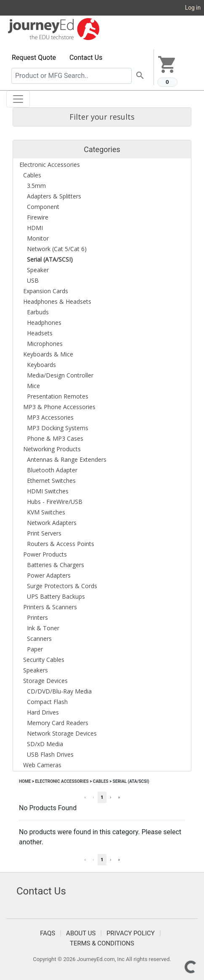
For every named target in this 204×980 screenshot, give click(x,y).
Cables (101, 781)
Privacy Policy (131, 933)
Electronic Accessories (62, 781)
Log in (193, 8)
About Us (81, 933)
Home (25, 781)
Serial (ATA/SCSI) (131, 781)
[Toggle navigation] (18, 99)
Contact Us (86, 58)
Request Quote (34, 58)
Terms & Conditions (102, 943)
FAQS (48, 933)
